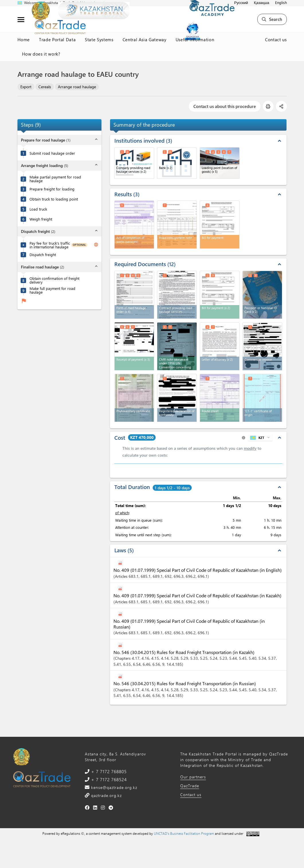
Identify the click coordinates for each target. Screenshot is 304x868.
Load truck (38, 209)
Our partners (193, 777)
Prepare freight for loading (52, 189)
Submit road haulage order (52, 153)
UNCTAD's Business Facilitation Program (184, 833)
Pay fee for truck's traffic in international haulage (50, 245)
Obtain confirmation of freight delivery (54, 280)
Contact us (276, 40)
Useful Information (195, 40)
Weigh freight (41, 219)
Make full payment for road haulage (52, 290)
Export (26, 87)
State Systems (99, 40)
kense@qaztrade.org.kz (113, 787)
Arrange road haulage (77, 87)
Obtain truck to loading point (54, 199)
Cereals (45, 87)
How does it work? (41, 54)
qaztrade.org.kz (106, 795)
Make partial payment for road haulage (55, 179)
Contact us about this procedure (225, 106)
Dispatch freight (43, 255)
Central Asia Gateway (145, 40)
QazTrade (190, 786)
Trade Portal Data (57, 40)
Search (272, 19)
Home (24, 40)
